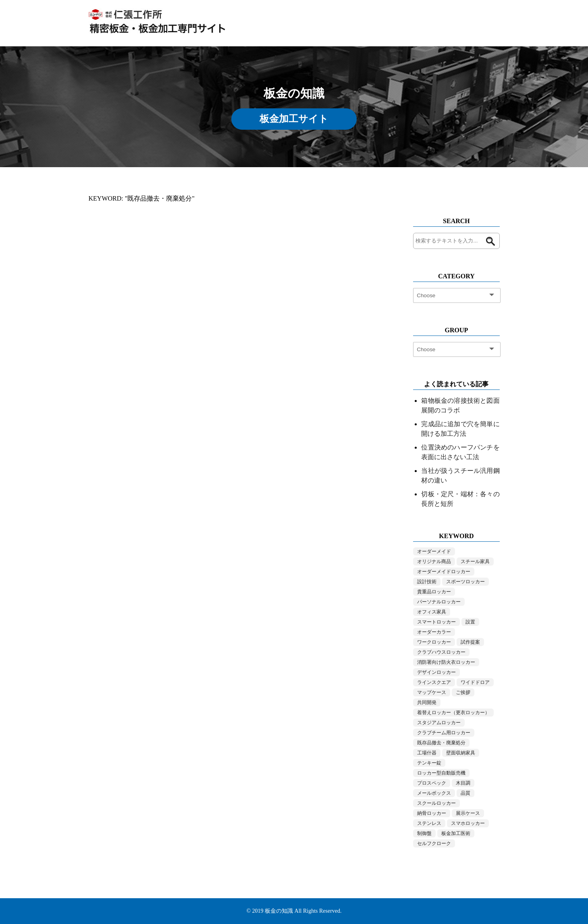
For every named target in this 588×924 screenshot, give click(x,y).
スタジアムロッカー (439, 723)
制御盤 (424, 833)
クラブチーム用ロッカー (444, 733)
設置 (470, 622)
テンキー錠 (429, 763)
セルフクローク (434, 843)
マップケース (432, 692)
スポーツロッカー (465, 582)
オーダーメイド (434, 551)
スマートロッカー (436, 622)
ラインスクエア (434, 682)
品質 (465, 793)
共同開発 (427, 702)
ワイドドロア (475, 682)
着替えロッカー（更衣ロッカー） (453, 713)
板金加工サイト (294, 119)
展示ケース (468, 813)
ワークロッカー (434, 642)
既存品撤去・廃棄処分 (441, 743)
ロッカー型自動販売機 (441, 773)
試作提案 (470, 642)
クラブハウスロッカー (441, 652)
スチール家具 (475, 561)
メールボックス (434, 793)
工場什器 (427, 753)
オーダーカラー (434, 632)
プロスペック (432, 783)
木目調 (463, 783)
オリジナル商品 (434, 561)
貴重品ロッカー (434, 592)
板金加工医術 (456, 833)
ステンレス (429, 823)
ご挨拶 (463, 692)
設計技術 (427, 582)
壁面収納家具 (461, 753)
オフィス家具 (432, 612)
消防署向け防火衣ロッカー (446, 662)
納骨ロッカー (432, 813)
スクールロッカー (436, 803)
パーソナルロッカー (439, 602)
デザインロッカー (436, 672)
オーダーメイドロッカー (444, 572)
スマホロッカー (468, 823)
